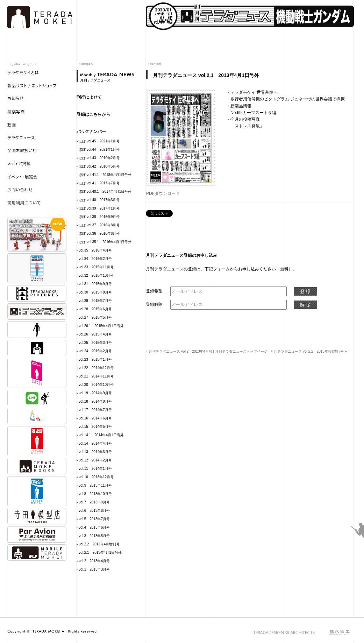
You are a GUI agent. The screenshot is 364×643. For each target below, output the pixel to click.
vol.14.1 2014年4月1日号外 (101, 435)
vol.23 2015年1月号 (95, 359)
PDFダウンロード (163, 193)
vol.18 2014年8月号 (95, 401)
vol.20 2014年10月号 (96, 385)
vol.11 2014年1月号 (95, 469)
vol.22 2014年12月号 (96, 368)
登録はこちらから (93, 114)
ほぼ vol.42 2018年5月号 (99, 166)
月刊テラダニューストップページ (241, 351)
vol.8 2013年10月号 (95, 494)
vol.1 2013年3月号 (94, 569)
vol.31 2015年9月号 (95, 284)
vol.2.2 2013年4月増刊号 (99, 544)
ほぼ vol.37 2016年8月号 (99, 225)
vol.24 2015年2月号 (95, 351)
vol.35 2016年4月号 (95, 250)
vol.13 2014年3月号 (95, 452)
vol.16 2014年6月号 (95, 418)
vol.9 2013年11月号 (95, 485)
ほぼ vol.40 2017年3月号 (99, 200)
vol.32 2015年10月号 (96, 275)
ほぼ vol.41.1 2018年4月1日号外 (105, 175)
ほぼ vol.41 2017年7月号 (99, 183)
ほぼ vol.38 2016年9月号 (99, 217)
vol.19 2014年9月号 (95, 393)
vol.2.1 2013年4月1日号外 (100, 553)
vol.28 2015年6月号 (95, 309)
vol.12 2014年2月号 (95, 460)
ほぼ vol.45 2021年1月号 (99, 141)
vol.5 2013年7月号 (94, 519)
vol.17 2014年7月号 (95, 410)
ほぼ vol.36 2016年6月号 (99, 234)
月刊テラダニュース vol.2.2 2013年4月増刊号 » (308, 351)
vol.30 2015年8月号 (95, 292)
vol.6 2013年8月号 (94, 511)
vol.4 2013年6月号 (94, 527)
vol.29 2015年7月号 (95, 301)
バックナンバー (91, 132)
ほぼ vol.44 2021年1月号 (99, 150)
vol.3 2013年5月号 (94, 536)
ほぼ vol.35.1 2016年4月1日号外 (105, 242)
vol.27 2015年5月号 (95, 317)
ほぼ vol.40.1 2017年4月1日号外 (105, 192)
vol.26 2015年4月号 (95, 334)
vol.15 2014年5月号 (95, 427)
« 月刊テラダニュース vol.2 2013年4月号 (179, 351)
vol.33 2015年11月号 (96, 267)
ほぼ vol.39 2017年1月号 (99, 208)
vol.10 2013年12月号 (96, 477)
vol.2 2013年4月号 (94, 561)
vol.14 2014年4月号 (95, 443)
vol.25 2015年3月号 (95, 343)
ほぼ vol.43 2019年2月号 (99, 158)
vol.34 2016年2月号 (95, 259)
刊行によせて (89, 97)
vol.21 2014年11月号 (96, 376)
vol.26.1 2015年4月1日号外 (101, 326)
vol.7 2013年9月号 (94, 502)
